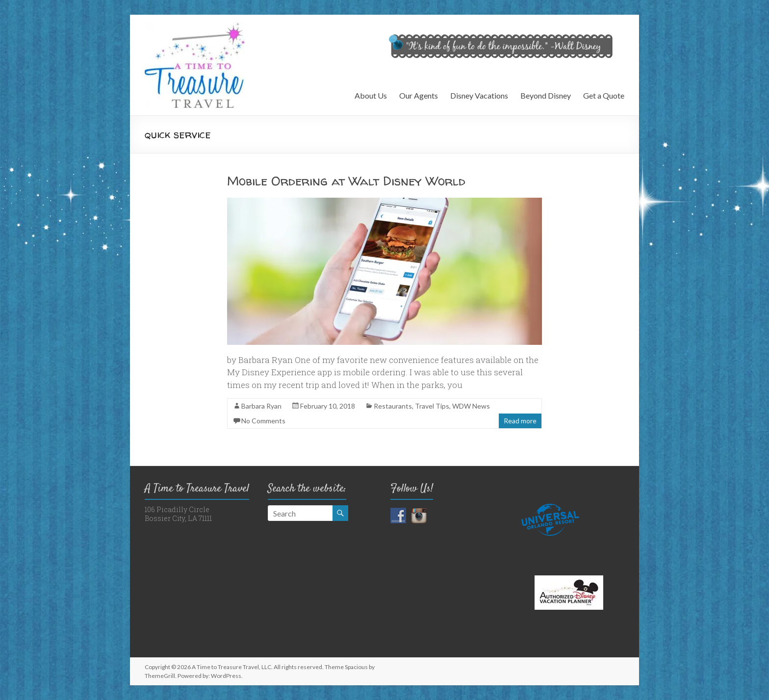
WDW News (471, 406)
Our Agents (419, 95)
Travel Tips (432, 406)
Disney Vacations (479, 95)
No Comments (263, 421)
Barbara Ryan (261, 406)
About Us (371, 95)
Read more (520, 421)
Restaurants (393, 406)
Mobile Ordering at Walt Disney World (346, 181)
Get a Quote (604, 95)
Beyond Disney (546, 95)
